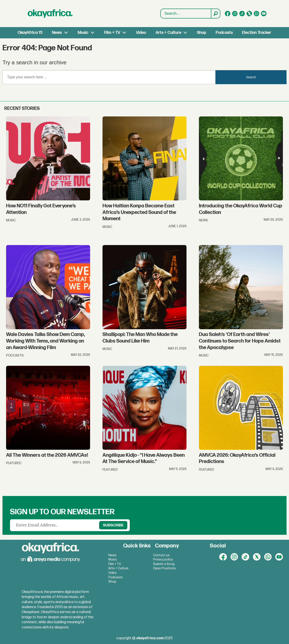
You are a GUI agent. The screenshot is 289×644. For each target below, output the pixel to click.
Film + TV (112, 33)
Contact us (161, 555)
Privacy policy (163, 559)
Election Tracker (257, 33)
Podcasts (224, 33)
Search (161, 14)
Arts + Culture (168, 33)
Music (83, 33)
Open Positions (164, 568)
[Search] (215, 14)
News (57, 33)
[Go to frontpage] (50, 14)
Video (141, 33)
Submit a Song (164, 564)
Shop (202, 33)
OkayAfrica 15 (30, 33)
